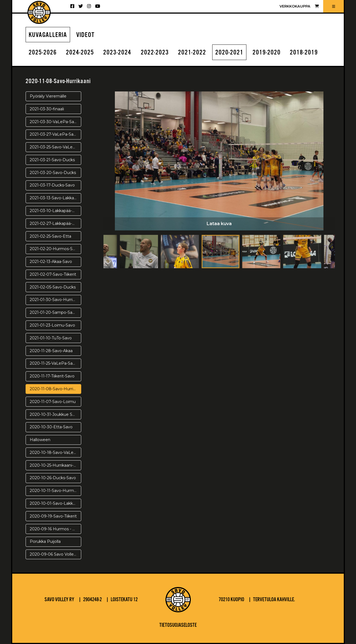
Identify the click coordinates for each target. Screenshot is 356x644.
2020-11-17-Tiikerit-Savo (52, 376)
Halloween (40, 440)
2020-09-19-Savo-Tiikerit (53, 516)
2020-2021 (229, 53)
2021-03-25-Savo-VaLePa (54, 147)
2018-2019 (304, 53)
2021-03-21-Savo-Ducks (52, 160)
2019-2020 (267, 53)
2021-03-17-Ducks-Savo (52, 185)
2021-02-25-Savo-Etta (50, 236)
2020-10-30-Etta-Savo (51, 427)
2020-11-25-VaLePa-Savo (54, 363)
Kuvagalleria (48, 35)
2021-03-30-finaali (47, 109)
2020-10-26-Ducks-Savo (53, 478)
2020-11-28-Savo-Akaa (51, 351)
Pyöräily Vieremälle (48, 96)
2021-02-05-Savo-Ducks (53, 287)
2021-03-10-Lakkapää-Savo (55, 211)
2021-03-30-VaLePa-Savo (54, 122)
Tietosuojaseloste (178, 625)
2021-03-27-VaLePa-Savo (54, 134)
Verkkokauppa (299, 6)
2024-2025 (80, 53)
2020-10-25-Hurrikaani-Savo (55, 465)
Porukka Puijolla (45, 541)
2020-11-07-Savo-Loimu (53, 402)
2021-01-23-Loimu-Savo (52, 325)
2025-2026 (43, 53)
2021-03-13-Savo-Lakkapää (55, 198)
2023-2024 (117, 53)
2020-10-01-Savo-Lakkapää (55, 503)
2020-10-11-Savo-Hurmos (54, 491)
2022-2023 (155, 53)
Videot (85, 35)
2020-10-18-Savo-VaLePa (54, 452)
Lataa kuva (219, 224)
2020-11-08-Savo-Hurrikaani (55, 389)
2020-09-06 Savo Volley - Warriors (55, 554)
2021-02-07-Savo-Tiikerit (53, 274)
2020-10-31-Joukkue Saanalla (55, 414)
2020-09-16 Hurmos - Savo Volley (55, 529)
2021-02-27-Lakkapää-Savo (55, 223)
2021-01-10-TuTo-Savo (51, 338)
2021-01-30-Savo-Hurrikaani (55, 300)
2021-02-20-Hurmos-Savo (55, 249)
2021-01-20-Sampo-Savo (53, 312)
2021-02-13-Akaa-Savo (51, 262)
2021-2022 (192, 53)
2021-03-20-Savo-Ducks (53, 173)
